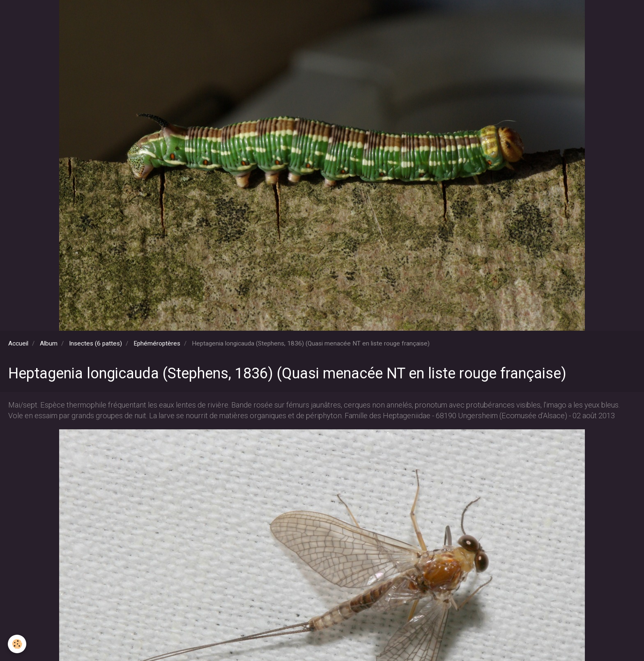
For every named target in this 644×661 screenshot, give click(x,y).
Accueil (18, 343)
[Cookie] (17, 644)
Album (49, 343)
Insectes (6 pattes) (95, 343)
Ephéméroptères (157, 343)
